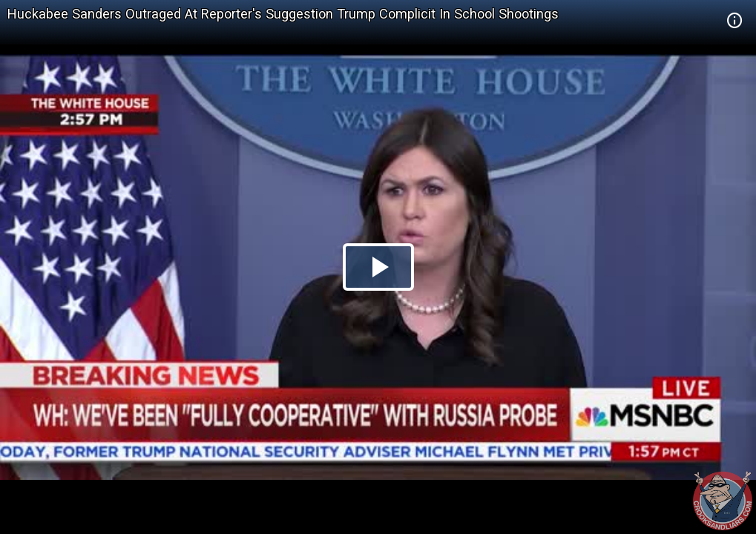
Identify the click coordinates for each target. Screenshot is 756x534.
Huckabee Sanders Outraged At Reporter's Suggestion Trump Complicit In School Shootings (283, 14)
